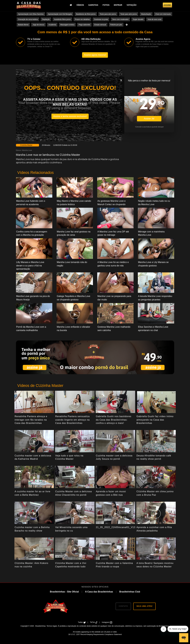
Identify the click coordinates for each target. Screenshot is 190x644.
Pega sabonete (84, 25)
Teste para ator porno (108, 14)
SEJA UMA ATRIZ (144, 606)
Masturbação (146, 14)
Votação (131, 5)
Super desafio (138, 19)
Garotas (93, 5)
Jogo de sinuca (38, 25)
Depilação (46, 19)
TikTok (94, 622)
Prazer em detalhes (82, 19)
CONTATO (123, 606)
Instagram (107, 622)
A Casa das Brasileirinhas (99, 592)
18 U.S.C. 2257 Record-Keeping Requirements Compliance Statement (95, 634)
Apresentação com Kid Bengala (60, 14)
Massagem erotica (67, 25)
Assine (167, 5)
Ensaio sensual (100, 25)
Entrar (118, 5)
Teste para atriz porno (129, 14)
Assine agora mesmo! (95, 55)
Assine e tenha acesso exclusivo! (70, 116)
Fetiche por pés (116, 25)
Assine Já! (149, 119)
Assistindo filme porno (62, 19)
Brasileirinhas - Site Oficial (64, 592)
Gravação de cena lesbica (28, 19)
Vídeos (80, 5)
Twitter (82, 622)
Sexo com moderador (120, 19)
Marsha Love (27, 150)
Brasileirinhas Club (130, 592)
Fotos (106, 5)
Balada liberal (23, 25)
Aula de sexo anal (154, 19)
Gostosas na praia (101, 19)
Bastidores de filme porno (86, 14)
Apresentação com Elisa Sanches (31, 14)
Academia (52, 25)
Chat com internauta (163, 14)
